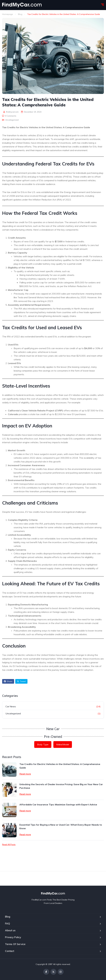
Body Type (43, 744)
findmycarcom (11, 112)
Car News (11, 706)
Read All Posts (9, 845)
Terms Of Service (15, 944)
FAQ (7, 923)
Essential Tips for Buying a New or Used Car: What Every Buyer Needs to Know (61, 827)
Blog (20, 14)
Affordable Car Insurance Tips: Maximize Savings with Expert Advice (58, 805)
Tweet (21, 681)
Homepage (8, 14)
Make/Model (63, 744)
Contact (10, 951)
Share (8, 681)
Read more (25, 774)
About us (10, 930)
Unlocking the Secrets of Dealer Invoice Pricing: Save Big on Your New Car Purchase (61, 786)
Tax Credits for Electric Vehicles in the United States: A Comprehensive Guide (60, 766)
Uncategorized (12, 120)
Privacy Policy (13, 937)
